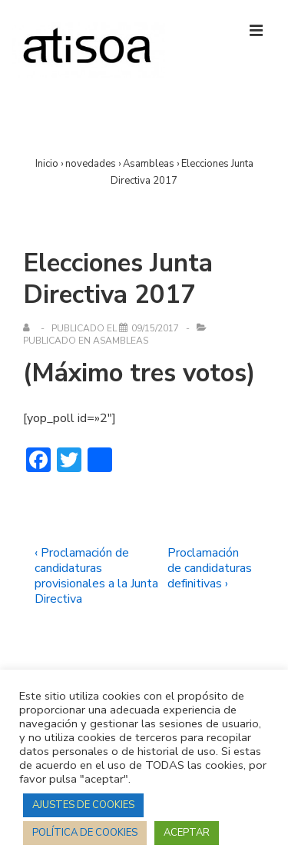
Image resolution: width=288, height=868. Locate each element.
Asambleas (121, 341)
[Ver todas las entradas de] (30, 328)
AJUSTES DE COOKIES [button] (83, 805)
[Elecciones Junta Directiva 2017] (155, 328)
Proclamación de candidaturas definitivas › (210, 568)
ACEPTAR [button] (187, 833)
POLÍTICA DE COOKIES (85, 833)
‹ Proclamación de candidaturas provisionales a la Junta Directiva (96, 576)
